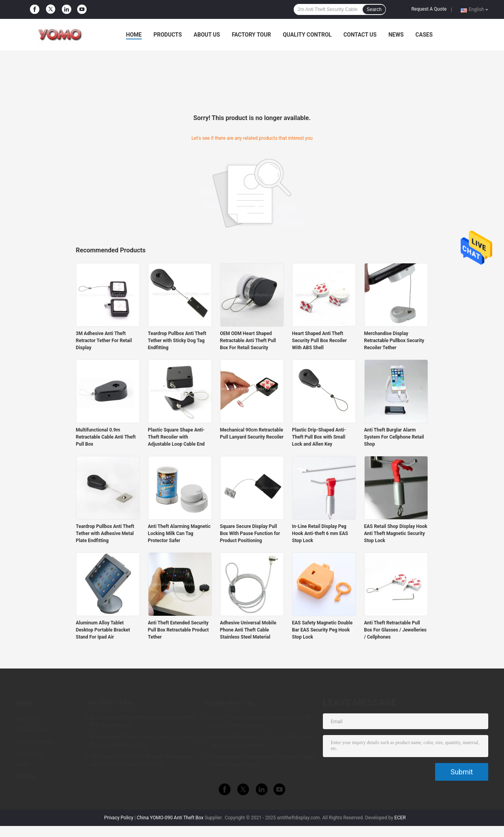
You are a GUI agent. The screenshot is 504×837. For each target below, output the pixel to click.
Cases (424, 35)
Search (374, 9)
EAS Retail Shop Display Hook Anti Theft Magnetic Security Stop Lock (396, 533)
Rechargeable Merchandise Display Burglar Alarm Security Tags (262, 761)
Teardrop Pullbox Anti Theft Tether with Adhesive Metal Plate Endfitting (105, 533)
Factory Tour (252, 35)
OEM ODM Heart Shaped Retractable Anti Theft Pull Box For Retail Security (248, 341)
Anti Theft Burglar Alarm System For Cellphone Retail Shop (394, 437)
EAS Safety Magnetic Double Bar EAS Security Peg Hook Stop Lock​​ (322, 630)
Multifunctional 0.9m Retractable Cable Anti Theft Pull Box (106, 437)
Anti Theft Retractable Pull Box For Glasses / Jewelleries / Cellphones (396, 630)
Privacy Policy (119, 818)
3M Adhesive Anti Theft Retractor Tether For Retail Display (104, 341)
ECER (400, 818)
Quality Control (307, 35)
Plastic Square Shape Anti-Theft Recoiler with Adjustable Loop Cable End (176, 437)
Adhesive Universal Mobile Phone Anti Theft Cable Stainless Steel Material (248, 630)
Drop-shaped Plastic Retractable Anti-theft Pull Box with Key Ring (143, 741)
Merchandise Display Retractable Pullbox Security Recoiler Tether (394, 341)
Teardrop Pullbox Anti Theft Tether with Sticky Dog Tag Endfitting (177, 341)
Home (134, 35)
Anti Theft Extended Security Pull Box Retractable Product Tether (179, 630)
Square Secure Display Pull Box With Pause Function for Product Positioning (250, 533)
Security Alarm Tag (229, 703)
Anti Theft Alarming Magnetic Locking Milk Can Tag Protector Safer (179, 533)
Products (168, 35)
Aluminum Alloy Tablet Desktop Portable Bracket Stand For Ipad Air (103, 630)
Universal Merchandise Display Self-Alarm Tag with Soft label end (260, 741)
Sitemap (26, 776)
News (396, 35)
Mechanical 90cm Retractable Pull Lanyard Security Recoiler (252, 433)
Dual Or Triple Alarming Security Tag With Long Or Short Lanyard (260, 721)
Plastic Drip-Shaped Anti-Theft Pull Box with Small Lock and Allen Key (319, 437)
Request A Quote (429, 9)
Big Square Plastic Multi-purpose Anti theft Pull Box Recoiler (143, 721)
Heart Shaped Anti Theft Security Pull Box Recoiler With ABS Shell (320, 341)
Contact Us (360, 35)
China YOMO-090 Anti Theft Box (170, 818)
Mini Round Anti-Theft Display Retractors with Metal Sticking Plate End (141, 761)
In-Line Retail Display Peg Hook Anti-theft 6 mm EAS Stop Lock (320, 533)
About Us (207, 35)
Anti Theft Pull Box (110, 703)
